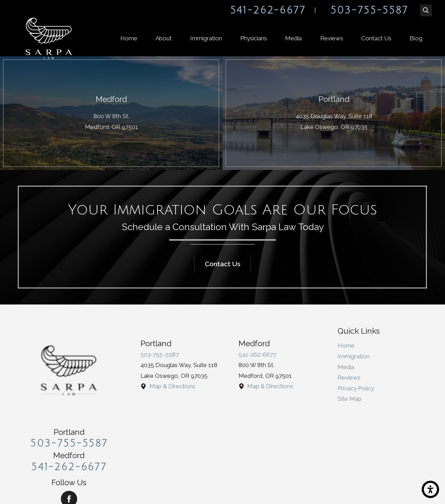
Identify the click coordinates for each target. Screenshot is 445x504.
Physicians (254, 38)
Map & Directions (172, 386)
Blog (416, 38)
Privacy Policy (356, 388)
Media (293, 38)
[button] (430, 489)
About (164, 38)
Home (129, 38)
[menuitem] (129, 39)
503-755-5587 (369, 10)
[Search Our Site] (426, 10)
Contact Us (376, 38)
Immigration (206, 38)
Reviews (332, 38)
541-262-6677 (268, 10)
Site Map (350, 399)
